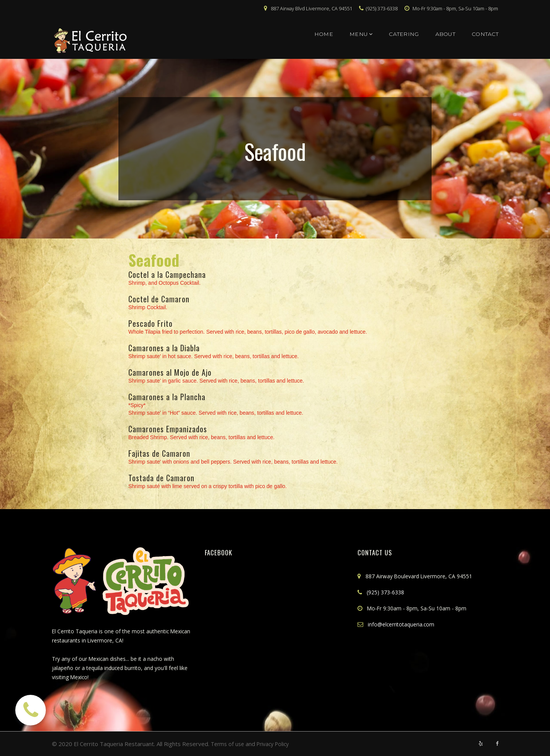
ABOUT (445, 34)
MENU (361, 34)
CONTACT (485, 34)
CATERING (404, 34)
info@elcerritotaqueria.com (403, 624)
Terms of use (229, 744)
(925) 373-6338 (388, 592)
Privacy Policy (277, 744)
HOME (324, 34)
